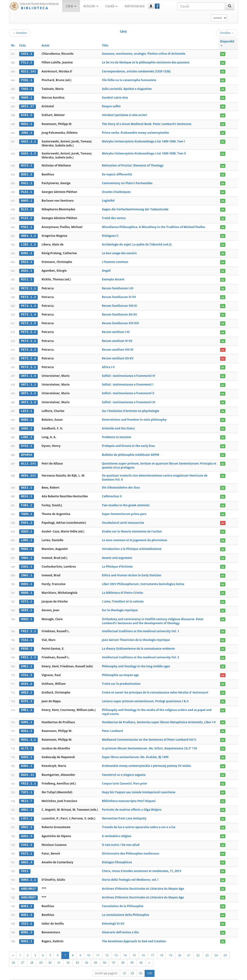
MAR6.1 (27, 588)
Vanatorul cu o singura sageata (124, 768)
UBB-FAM (84, 975)
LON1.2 (27, 434)
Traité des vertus (114, 217)
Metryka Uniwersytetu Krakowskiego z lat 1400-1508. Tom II (144, 152)
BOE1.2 (27, 173)
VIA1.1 (27, 635)
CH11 (25, 864)
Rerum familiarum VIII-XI (119, 303)
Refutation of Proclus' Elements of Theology (133, 165)
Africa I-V (108, 364)
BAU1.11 (27, 768)
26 (14, 954)
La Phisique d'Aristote (117, 562)
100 (150, 965)
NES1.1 (27, 493)
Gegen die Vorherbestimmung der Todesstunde (135, 208)
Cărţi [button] (71, 6)
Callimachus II (112, 492)
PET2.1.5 (28, 321)
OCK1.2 (27, 678)
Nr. (13, 45)
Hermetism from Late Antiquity (124, 812)
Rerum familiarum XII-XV (119, 312)
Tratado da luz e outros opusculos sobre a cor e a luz (139, 820)
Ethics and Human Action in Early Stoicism (132, 571)
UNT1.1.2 (28, 390)
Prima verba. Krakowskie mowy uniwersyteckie (135, 132)
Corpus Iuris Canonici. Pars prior (125, 777)
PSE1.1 (27, 225)
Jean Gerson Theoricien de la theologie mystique (136, 635)
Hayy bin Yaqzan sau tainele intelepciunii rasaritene (139, 785)
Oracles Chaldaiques (116, 191)
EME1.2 (27, 704)
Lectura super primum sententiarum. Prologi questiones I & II (145, 695)
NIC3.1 (27, 165)
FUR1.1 (27, 501)
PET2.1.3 (28, 303)
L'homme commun (115, 260)
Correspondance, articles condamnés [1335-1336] (136, 71)
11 (98, 947)
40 (141, 954)
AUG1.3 (27, 829)
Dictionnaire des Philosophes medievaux (130, 846)
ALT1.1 (27, 742)
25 (225, 947)
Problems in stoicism (117, 434)
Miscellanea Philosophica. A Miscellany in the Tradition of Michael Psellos (154, 225)
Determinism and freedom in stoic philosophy (134, 416)
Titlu (105, 45)
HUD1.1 (27, 579)
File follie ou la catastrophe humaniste (129, 80)
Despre (220, 975)
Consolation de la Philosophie (123, 898)
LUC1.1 (27, 812)
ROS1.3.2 (28, 734)
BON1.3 (27, 924)
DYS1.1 (27, 442)
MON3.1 (27, 614)
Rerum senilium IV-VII (117, 338)
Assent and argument (117, 553)
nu (223, 347)
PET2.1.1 (28, 286)
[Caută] (230, 6)
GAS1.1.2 (28, 153)
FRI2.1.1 (28, 777)
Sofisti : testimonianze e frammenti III (129, 399)
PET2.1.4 (28, 312)
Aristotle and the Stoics (118, 425)
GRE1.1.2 (28, 234)
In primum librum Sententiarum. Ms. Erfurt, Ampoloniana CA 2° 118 (149, 742)
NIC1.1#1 (28, 71)
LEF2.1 (27, 408)
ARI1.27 (27, 106)
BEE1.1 (27, 484)
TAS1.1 (27, 88)
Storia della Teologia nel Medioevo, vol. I (130, 872)
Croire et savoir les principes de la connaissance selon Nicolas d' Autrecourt (155, 687)
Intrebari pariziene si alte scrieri (125, 114)
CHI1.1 (27, 54)
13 (116, 947)
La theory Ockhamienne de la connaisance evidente (138, 643)
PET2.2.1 (28, 330)
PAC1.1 (27, 182)
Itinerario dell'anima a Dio (120, 924)
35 (96, 954)
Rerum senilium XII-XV (118, 355)
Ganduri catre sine (115, 97)
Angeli (106, 269)
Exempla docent (113, 277)
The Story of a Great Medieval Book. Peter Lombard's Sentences (147, 123)
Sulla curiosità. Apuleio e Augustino (127, 88)
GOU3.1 (27, 527)
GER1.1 (27, 605)
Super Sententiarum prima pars (124, 510)
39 (132, 954)
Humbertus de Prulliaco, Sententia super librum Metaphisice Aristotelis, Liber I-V (159, 716)
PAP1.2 (27, 519)
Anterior (20, 33)
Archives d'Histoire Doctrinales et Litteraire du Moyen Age (143, 881)
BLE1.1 (27, 208)
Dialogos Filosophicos (117, 855)
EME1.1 (27, 661)
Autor (46, 45)
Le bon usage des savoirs (119, 251)
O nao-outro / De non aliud (121, 837)
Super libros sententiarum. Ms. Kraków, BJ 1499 (135, 751)
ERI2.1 (27, 260)
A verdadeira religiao (117, 829)
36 (105, 954)
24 (216, 947)
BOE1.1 (27, 898)
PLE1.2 (27, 217)
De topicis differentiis (117, 173)
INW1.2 (27, 553)
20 (180, 947)
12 (107, 947)
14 (125, 947)
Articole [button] (91, 6)
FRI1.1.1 (28, 626)
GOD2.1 (27, 751)
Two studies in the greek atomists (126, 501)
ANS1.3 (27, 855)
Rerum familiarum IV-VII (119, 295)
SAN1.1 (27, 425)
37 (114, 954)
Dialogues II (110, 234)
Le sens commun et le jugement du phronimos (135, 536)
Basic (231, 975)
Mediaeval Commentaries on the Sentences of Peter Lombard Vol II (149, 733)
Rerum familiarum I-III (118, 286)
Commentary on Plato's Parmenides (127, 182)
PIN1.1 (27, 80)
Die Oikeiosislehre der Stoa (121, 484)
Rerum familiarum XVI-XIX (120, 321)
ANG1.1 (27, 803)
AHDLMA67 (28, 890)
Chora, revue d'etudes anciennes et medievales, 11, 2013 (142, 863)
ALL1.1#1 (28, 460)
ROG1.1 (27, 933)
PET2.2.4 (28, 356)
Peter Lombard (112, 725)
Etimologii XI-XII (113, 916)
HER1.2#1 (28, 472)
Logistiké (108, 199)
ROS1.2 (27, 725)
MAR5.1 (27, 97)
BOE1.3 (27, 907)
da (223, 54)
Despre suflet (111, 106)
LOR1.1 (27, 536)
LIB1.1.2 (28, 243)
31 (59, 954)
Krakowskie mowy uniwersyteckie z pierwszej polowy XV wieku (147, 759)
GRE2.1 (27, 687)
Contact (208, 975)
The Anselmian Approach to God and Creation (134, 933)
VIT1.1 (27, 597)
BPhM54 (27, 451)
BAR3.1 (27, 199)
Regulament (192, 975)
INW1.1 (27, 571)
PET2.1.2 (28, 295)
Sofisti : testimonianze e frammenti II (128, 390)
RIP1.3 (27, 695)
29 (41, 954)
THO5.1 (27, 510)
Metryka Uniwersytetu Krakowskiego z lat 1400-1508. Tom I (143, 140)
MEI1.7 (27, 794)
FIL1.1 (27, 62)
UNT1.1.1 (28, 382)
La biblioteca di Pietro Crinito (122, 588)
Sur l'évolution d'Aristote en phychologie (131, 408)
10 (89, 947)
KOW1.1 (27, 760)
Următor (227, 33)
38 (123, 954)
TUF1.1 (27, 785)
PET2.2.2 (28, 338)
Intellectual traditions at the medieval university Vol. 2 (140, 652)
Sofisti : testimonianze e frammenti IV (129, 373)
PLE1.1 (27, 191)
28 (32, 954)
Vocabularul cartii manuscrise (123, 518)
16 (143, 947)
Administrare (135, 6)
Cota (22, 45)
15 (134, 947)
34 (86, 954)
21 (189, 947)
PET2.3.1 (28, 364)
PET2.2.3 (28, 347)
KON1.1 (27, 251)
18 (162, 947)
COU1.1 (27, 562)
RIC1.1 (27, 278)
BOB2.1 (27, 416)
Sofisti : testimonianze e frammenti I (128, 381)
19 (171, 947)
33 (77, 954)
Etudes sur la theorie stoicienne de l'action (132, 527)
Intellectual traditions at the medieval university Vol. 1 (140, 626)
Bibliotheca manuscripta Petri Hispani (129, 794)
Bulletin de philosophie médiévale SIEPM (130, 451)
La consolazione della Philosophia (126, 907)
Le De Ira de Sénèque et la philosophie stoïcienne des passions (146, 62)
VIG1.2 (27, 669)
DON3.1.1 (28, 872)
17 (152, 947)
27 (23, 954)
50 (141, 965)
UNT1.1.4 (28, 373)
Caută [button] (112, 6)
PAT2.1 (27, 846)
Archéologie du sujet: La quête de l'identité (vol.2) (137, 243)
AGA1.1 (27, 269)
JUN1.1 (27, 132)
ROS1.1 (27, 123)
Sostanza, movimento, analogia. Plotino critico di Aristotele (144, 54)
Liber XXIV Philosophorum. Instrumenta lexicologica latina (143, 579)
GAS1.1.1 (28, 141)
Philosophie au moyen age (120, 669)
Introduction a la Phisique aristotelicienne (132, 544)
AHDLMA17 (28, 881)
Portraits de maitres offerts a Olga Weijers (132, 803)
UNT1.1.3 (28, 399)
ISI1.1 (27, 916)
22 (198, 947)
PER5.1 (27, 643)
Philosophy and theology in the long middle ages (136, 661)
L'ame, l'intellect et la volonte (123, 596)
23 (207, 947)
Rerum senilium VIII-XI (118, 347)
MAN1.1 (27, 544)
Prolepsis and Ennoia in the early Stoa (128, 442)
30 (50, 954)
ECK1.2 (27, 115)
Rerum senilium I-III (116, 330)
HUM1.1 (27, 716)
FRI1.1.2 (28, 652)
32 (68, 954)
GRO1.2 (27, 820)
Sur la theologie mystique (120, 605)
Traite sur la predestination (121, 678)
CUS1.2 (27, 838)
